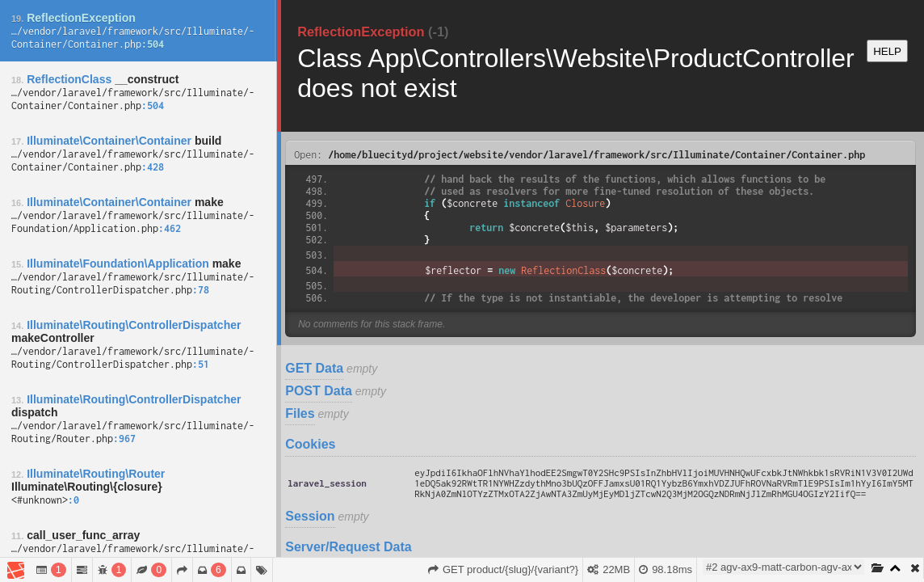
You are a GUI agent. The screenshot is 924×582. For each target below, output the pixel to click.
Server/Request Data (349, 547)
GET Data (314, 368)
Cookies (310, 444)
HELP (887, 51)
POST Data (319, 391)
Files (300, 413)
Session (310, 516)
